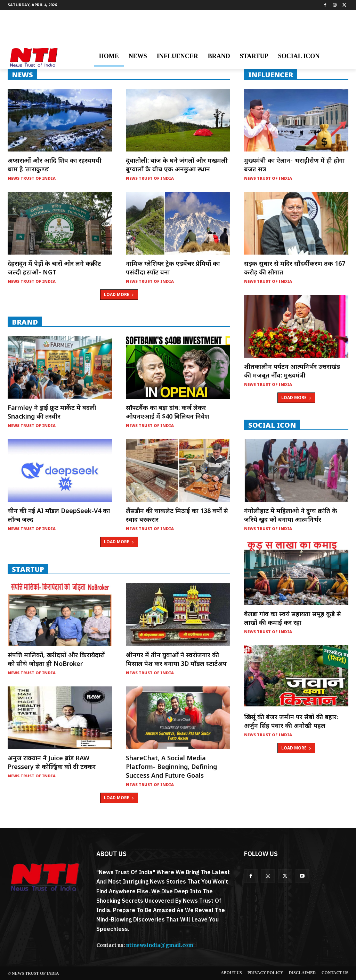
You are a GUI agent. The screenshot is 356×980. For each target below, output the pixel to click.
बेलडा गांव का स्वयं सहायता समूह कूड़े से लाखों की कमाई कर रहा (293, 618)
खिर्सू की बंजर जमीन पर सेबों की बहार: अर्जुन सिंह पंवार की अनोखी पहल (291, 721)
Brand (25, 322)
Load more (119, 294)
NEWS (22, 75)
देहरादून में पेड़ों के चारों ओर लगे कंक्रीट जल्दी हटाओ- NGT (54, 268)
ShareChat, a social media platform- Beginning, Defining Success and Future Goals (171, 767)
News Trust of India (32, 178)
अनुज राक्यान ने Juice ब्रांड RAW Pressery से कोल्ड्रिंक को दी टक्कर (52, 762)
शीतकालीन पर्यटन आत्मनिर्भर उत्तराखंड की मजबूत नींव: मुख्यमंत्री (292, 371)
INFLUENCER (271, 75)
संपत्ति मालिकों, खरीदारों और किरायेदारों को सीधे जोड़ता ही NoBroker (56, 659)
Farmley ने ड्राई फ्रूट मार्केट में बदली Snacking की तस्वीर (52, 412)
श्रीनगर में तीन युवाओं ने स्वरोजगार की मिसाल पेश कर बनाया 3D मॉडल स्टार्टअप (176, 659)
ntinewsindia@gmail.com (160, 945)
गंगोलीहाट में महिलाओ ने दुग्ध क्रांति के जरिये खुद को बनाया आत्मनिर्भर (291, 515)
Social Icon (272, 425)
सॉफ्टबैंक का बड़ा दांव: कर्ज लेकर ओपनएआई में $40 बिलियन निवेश (168, 412)
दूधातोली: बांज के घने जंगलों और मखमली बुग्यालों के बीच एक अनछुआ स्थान (177, 165)
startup (28, 569)
